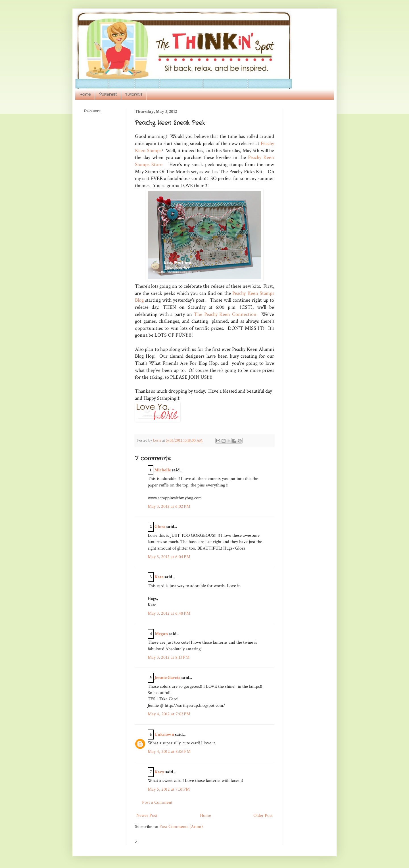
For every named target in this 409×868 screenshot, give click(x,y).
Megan (161, 634)
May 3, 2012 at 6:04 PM (169, 557)
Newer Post (147, 816)
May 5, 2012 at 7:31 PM (169, 789)
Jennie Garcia (168, 678)
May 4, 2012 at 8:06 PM (169, 752)
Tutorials (134, 94)
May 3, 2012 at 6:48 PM (169, 613)
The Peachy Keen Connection (225, 314)
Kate (159, 577)
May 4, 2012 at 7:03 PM (169, 714)
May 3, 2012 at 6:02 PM (169, 506)
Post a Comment (157, 802)
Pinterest (108, 94)
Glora (160, 527)
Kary (159, 772)
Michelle (163, 470)
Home (85, 94)
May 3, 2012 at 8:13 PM (169, 657)
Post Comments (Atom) (181, 827)
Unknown (164, 735)
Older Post (263, 816)
